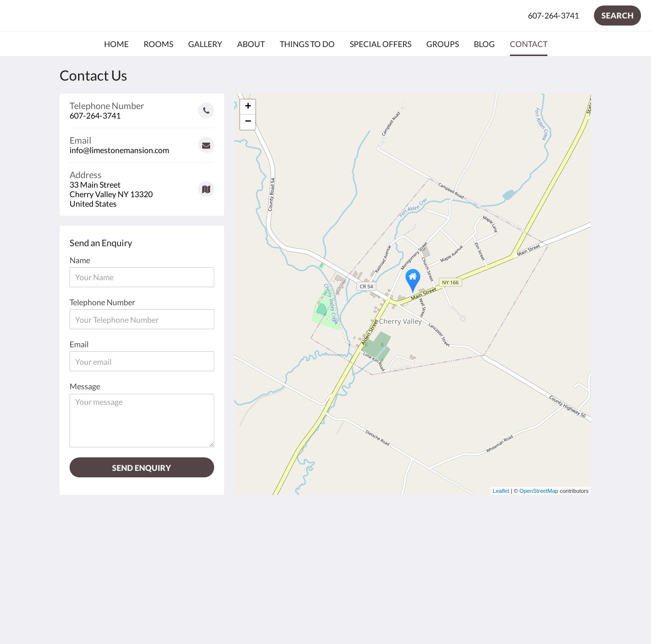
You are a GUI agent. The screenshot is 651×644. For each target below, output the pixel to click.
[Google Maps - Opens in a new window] (142, 185)
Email (79, 344)
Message (85, 386)
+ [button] (248, 107)
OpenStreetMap (539, 491)
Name (80, 260)
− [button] (248, 122)
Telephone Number (102, 302)
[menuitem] (116, 44)
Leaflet (501, 491)
